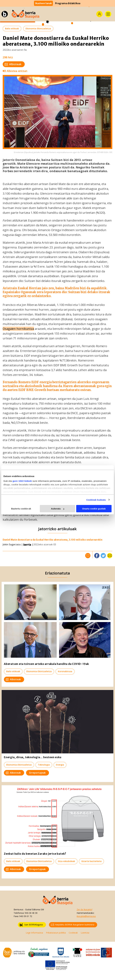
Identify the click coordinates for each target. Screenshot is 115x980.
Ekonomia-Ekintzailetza (38, 28)
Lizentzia (85, 933)
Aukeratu (58, 509)
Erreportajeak (38, 773)
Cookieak (73, 933)
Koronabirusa (65, 671)
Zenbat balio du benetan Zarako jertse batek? (35, 854)
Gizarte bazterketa (91, 861)
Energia (60, 765)
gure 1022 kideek (22, 481)
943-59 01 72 (26, 916)
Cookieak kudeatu (96, 500)
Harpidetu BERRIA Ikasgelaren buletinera (73, 925)
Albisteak (13, 64)
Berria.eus (18, 909)
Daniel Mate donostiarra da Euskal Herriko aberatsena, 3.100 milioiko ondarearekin (52, 540)
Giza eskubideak (66, 861)
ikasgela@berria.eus (86, 916)
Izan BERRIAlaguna (31, 925)
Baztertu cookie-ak (21, 509)
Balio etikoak (12, 28)
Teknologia (44, 765)
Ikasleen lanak (43, 3)
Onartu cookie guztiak (94, 509)
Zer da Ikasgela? (85, 909)
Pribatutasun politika (56, 933)
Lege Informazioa (34, 933)
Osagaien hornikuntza (18, 329)
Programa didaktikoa (68, 3)
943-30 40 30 (31, 913)
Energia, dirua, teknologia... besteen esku (33, 757)
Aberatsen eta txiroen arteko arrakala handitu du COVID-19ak (46, 664)
